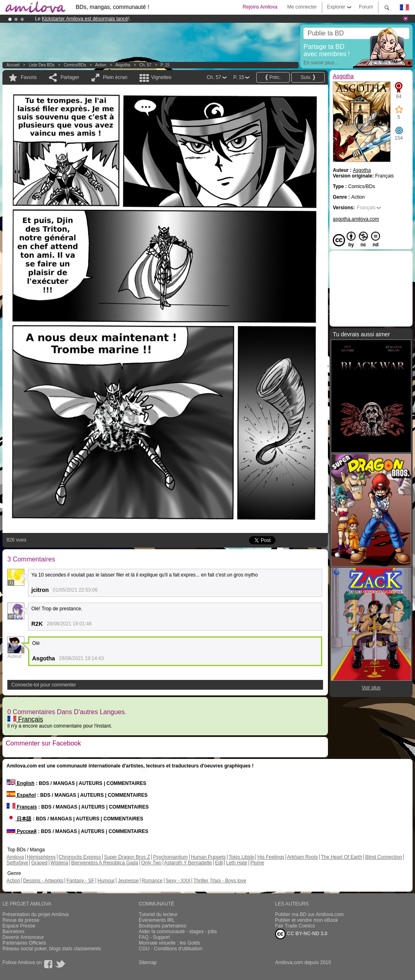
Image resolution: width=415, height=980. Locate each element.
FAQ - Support (154, 937)
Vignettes (161, 77)
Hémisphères (41, 857)
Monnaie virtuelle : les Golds (169, 943)
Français (25, 719)
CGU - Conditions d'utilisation (170, 949)
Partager (70, 77)
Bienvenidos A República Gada (105, 863)
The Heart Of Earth (342, 857)
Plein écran (115, 77)
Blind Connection (383, 857)
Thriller (201, 881)
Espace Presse (19, 926)
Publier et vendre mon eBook (307, 920)
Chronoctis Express (80, 857)
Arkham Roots (303, 857)
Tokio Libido (241, 857)
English (21, 783)
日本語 (19, 819)
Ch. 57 (145, 65)
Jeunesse (128, 881)
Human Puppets (208, 857)
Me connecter (302, 7)
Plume (257, 863)
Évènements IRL (157, 920)
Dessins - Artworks (43, 881)
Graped (39, 863)
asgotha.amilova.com (356, 219)
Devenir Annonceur (23, 937)
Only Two (151, 863)
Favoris (29, 77)
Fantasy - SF (80, 881)
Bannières (13, 932)
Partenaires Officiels (24, 943)
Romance (152, 881)
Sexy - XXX (178, 881)
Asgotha (123, 65)
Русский (22, 831)
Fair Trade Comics (295, 926)
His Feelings (271, 857)
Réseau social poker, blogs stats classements (52, 949)
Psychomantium (170, 857)
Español (21, 795)
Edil (219, 863)
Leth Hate (237, 863)
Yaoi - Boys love (229, 881)
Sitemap (148, 962)
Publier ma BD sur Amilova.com (309, 914)
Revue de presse (21, 920)
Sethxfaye (17, 863)
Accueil (13, 65)
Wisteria (59, 863)
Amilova (15, 857)
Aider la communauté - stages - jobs (178, 932)
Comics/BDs (75, 65)
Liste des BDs (42, 65)
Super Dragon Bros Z (127, 857)
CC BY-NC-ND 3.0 (301, 934)
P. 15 (165, 65)
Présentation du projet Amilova (36, 914)
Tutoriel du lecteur (158, 914)
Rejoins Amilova (260, 7)
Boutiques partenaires (163, 926)
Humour (106, 881)
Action (101, 65)
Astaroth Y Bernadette (188, 863)
